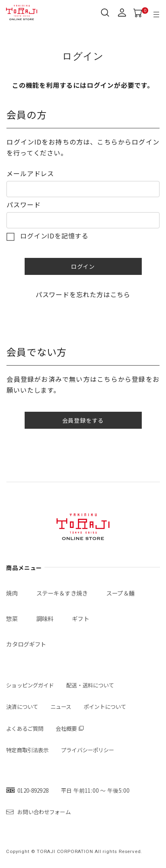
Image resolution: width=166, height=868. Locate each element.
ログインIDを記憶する (54, 236)
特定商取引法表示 (27, 750)
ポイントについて (105, 706)
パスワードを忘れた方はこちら (83, 294)
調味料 (45, 618)
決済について (22, 706)
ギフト (80, 618)
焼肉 (12, 593)
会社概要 (66, 728)
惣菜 (12, 618)
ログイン (83, 266)
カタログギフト (26, 644)
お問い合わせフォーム (44, 812)
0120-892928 (33, 790)
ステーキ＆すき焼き (62, 593)
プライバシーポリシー (87, 750)
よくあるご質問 (25, 728)
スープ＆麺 (120, 593)
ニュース (61, 706)
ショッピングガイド (30, 685)
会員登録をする (83, 420)
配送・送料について (90, 685)
